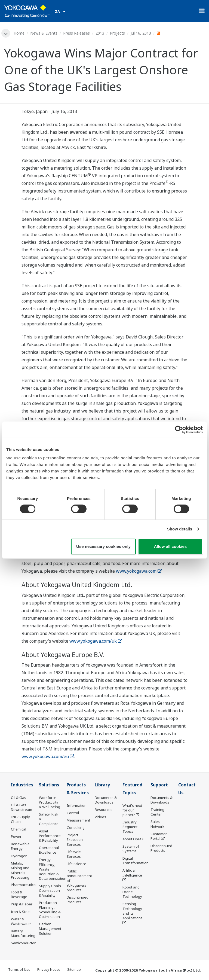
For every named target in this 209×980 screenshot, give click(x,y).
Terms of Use (19, 969)
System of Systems (131, 849)
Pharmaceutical (24, 885)
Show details (180, 529)
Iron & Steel (21, 912)
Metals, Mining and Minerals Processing (20, 870)
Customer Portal (159, 836)
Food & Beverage (19, 894)
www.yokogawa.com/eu (48, 756)
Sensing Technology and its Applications (133, 911)
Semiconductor (23, 943)
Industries (22, 785)
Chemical (19, 829)
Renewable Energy (20, 846)
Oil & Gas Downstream (21, 807)
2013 (100, 33)
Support (159, 785)
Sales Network (157, 824)
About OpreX (133, 839)
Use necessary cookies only (103, 546)
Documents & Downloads (106, 800)
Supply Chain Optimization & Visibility (50, 890)
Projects (117, 33)
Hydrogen (19, 856)
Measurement (78, 820)
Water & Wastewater (21, 921)
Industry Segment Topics (130, 827)
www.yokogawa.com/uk (96, 641)
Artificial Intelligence (132, 873)
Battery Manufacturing (23, 933)
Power (16, 836)
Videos (100, 817)
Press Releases (76, 33)
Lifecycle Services (74, 854)
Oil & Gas (19, 798)
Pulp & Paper (22, 904)
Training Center (157, 812)
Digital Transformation (136, 861)
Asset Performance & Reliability (50, 836)
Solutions (49, 785)
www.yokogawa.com (139, 571)
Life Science (76, 864)
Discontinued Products (78, 900)
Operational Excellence (49, 850)
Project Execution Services (75, 839)
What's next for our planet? (132, 810)
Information (77, 805)
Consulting (76, 828)
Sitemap (74, 969)
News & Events (44, 33)
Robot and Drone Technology (132, 892)
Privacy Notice (49, 969)
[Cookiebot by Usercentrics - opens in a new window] (179, 429)
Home (19, 33)
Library (102, 785)
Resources (104, 810)
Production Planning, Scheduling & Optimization (50, 910)
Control (73, 813)
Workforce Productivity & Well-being (50, 802)
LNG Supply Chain (20, 819)
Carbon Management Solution (50, 929)
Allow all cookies (170, 546)
